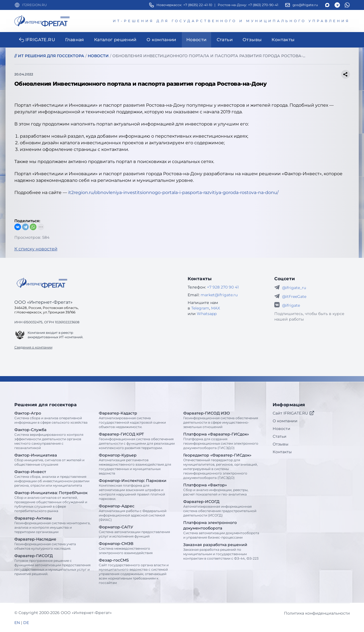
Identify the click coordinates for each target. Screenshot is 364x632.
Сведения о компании (33, 347)
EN (17, 623)
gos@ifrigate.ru (305, 5)
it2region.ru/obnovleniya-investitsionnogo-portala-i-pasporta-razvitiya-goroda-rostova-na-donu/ (173, 192)
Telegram (200, 308)
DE (26, 623)
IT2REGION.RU (34, 5)
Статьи (280, 436)
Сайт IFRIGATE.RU (294, 413)
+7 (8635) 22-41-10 (198, 5)
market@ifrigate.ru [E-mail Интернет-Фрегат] (219, 295)
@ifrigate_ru (294, 288)
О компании (285, 421)
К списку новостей (36, 249)
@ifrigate (291, 305)
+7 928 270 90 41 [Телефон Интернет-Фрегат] (223, 287)
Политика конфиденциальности (317, 613)
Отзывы (281, 444)
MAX (216, 308)
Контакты (282, 452)
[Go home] (42, 283)
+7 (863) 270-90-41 (263, 5)
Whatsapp (207, 314)
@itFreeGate (294, 297)
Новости (281, 429)
